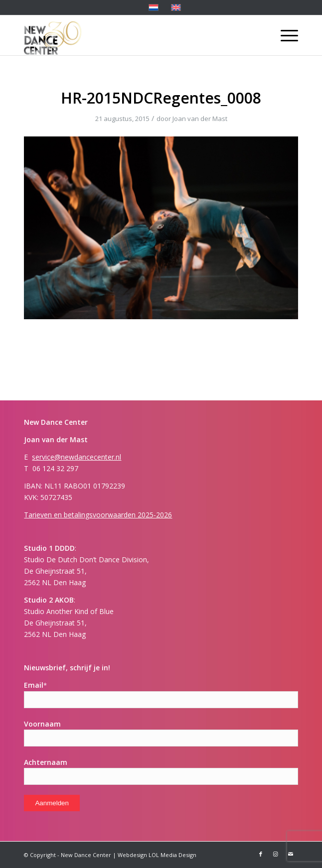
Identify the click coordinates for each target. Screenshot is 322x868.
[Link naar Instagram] (276, 854)
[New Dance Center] (133, 35)
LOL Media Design (172, 855)
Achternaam (46, 762)
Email (35, 685)
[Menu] (284, 35)
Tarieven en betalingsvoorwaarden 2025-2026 (98, 515)
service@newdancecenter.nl (77, 457)
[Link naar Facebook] (261, 854)
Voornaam (42, 724)
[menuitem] (284, 35)
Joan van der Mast (200, 119)
